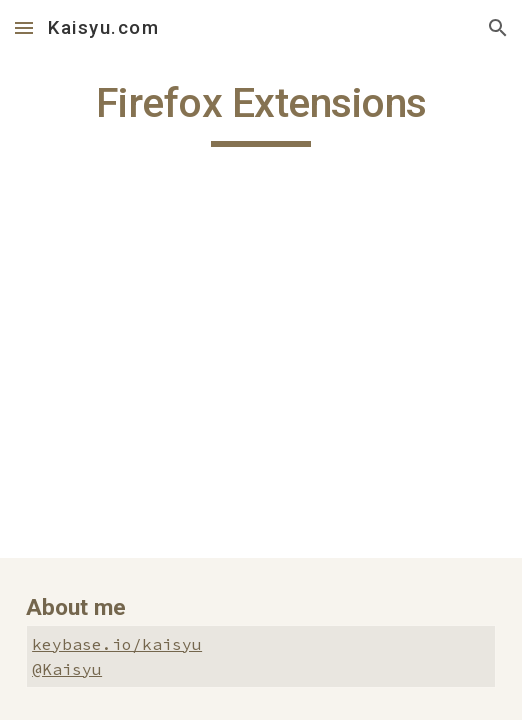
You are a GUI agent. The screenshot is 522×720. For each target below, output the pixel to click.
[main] (261, 112)
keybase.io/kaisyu (117, 644)
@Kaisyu (67, 669)
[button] (24, 27)
